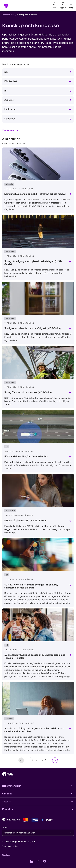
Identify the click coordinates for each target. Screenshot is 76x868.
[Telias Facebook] (38, 861)
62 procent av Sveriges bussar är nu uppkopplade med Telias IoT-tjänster (35, 656)
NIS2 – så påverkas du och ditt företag (26, 520)
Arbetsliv (9, 100)
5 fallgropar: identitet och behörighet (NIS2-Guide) (33, 328)
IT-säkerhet (11, 81)
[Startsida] (6, 6)
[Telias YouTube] (45, 861)
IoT (6, 91)
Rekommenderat (38, 786)
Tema (5, 828)
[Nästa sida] (55, 760)
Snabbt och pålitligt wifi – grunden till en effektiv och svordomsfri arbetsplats (34, 730)
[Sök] (54, 6)
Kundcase (10, 119)
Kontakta (38, 809)
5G (6, 72)
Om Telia (38, 794)
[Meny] (71, 6)
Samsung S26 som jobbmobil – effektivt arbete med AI (35, 194)
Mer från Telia (8, 15)
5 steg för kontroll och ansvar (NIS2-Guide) (28, 392)
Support (38, 801)
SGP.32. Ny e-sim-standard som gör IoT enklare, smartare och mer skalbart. (31, 586)
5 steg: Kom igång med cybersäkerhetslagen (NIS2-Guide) (33, 263)
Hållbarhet (10, 109)
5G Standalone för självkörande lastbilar (27, 456)
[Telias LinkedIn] (32, 861)
